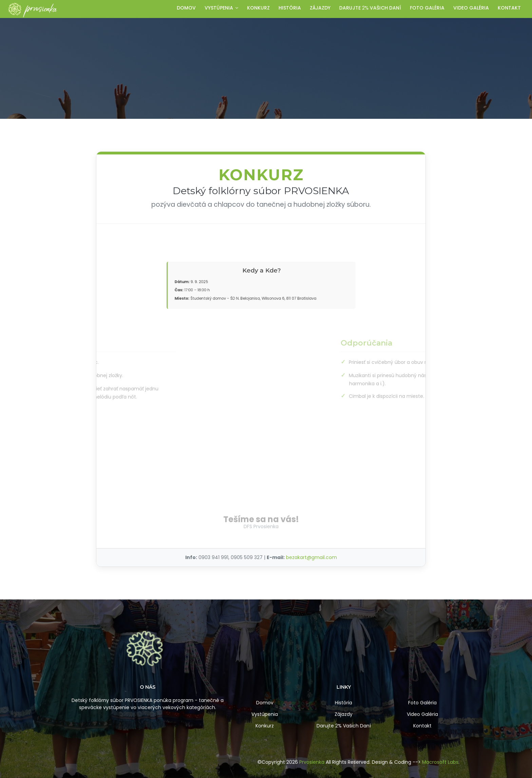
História (290, 8)
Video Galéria (422, 714)
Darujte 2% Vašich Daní (344, 726)
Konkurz (258, 8)
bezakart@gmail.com (311, 557)
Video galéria (471, 8)
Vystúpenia (221, 8)
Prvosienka (312, 762)
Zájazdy (320, 8)
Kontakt (509, 8)
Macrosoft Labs (440, 762)
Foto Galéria (422, 703)
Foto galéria (427, 8)
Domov (186, 8)
